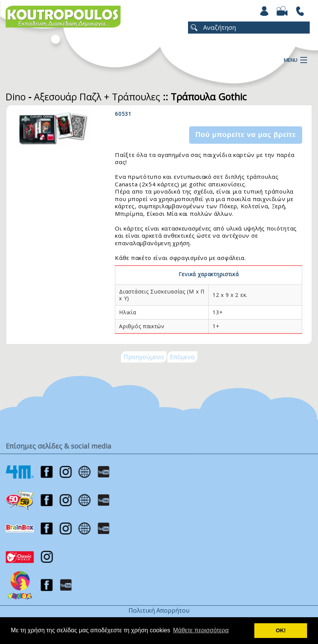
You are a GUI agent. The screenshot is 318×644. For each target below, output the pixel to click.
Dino (16, 97)
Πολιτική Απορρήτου (159, 610)
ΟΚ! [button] (281, 630)
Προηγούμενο (144, 357)
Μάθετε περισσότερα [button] (201, 630)
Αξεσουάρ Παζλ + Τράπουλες (97, 97)
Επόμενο (182, 357)
